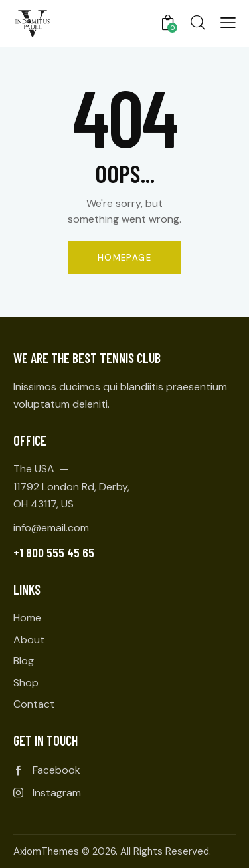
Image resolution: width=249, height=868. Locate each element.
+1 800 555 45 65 (54, 552)
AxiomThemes (46, 851)
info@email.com (51, 528)
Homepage (124, 258)
